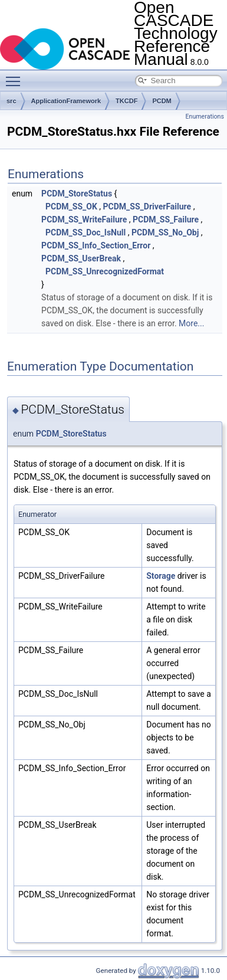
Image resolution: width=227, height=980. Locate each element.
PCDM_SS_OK (71, 207)
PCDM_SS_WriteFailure (84, 219)
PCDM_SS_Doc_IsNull (85, 232)
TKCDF (126, 101)
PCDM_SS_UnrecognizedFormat (105, 271)
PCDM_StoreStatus (77, 194)
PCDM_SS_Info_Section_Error (96, 245)
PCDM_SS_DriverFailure (147, 207)
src (11, 101)
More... (191, 323)
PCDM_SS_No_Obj (165, 232)
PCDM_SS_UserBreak (81, 258)
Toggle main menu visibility (16, 76)
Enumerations (205, 117)
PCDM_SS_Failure (166, 219)
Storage (161, 576)
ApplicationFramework (66, 101)
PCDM (162, 101)
